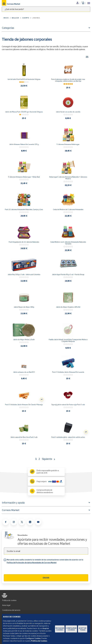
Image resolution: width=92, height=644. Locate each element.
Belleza (16, 18)
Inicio (6, 18)
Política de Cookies (39, 641)
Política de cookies (9, 600)
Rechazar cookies (60, 629)
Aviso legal (6, 605)
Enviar (46, 578)
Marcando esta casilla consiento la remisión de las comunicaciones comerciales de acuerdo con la (45, 561)
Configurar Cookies (71, 629)
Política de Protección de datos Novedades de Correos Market (32, 563)
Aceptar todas (83, 629)
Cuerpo (26, 18)
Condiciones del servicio (11, 610)
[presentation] (22, 570)
